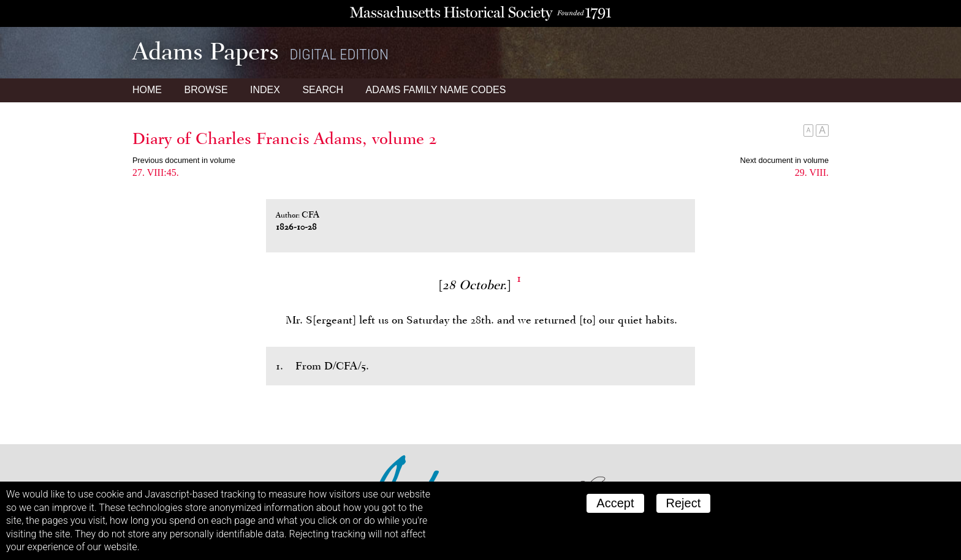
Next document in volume (784, 160)
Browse (206, 90)
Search (323, 90)
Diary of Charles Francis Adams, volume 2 (285, 138)
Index (265, 90)
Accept (615, 503)
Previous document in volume (184, 160)
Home (147, 90)
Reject (684, 503)
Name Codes (436, 90)
